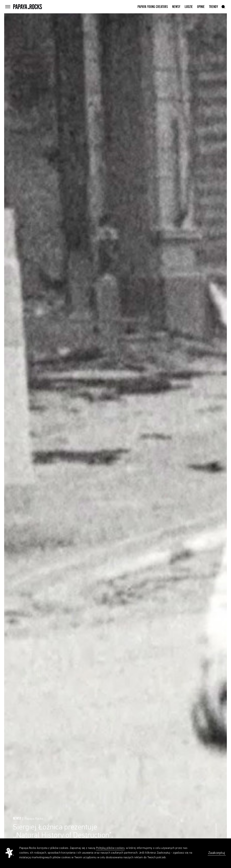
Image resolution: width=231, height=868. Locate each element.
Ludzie (189, 7)
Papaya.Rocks (34, 819)
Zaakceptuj (217, 853)
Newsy (176, 7)
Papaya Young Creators (153, 7)
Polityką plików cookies (110, 848)
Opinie (201, 7)
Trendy (213, 7)
